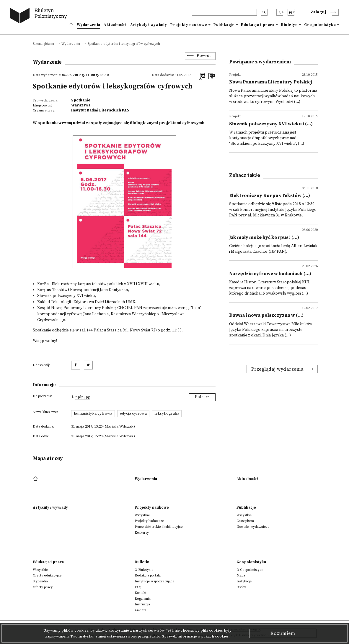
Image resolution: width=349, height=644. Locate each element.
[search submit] (264, 12)
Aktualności (115, 25)
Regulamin (143, 599)
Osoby (241, 587)
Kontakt (141, 593)
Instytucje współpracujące (155, 581)
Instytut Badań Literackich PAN (100, 110)
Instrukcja (142, 604)
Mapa (241, 575)
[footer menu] (36, 479)
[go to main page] (40, 16)
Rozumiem (283, 633)
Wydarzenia (88, 25)
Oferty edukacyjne (47, 575)
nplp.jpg (83, 397)
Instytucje (244, 581)
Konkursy (142, 533)
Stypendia (40, 581)
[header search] (224, 12)
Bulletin (142, 562)
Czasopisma (245, 521)
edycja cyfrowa (133, 413)
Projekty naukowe (189, 25)
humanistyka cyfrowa (93, 413)
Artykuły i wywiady (149, 25)
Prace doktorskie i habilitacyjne (159, 527)
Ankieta (141, 610)
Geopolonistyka (320, 25)
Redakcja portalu (148, 575)
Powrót (204, 56)
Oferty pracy (43, 587)
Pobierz (202, 397)
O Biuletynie (144, 570)
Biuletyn (289, 25)
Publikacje (224, 25)
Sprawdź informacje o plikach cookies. (196, 636)
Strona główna (43, 44)
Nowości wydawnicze (253, 527)
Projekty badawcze (149, 521)
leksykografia (167, 413)
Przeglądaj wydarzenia (278, 369)
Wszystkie (142, 515)
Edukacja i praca (258, 25)
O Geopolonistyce (250, 570)
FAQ (138, 587)
